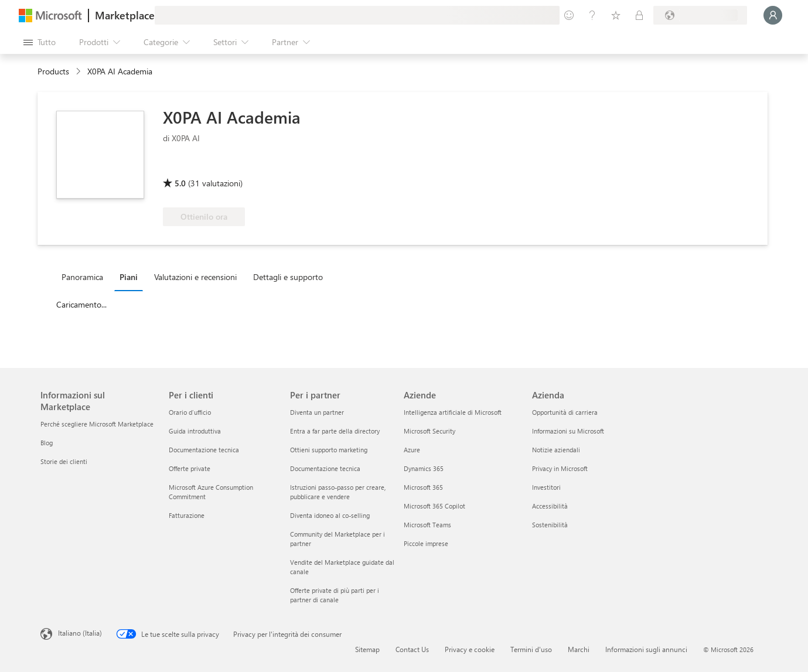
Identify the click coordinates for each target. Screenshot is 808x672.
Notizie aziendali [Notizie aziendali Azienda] (556, 450)
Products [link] (53, 71)
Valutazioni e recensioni (195, 277)
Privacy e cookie (470, 649)
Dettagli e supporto (288, 277)
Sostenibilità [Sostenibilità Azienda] (550, 525)
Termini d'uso (531, 649)
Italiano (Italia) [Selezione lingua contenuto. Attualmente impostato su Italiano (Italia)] (80, 633)
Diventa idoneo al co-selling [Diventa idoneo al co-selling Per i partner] (330, 515)
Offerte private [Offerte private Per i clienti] (190, 468)
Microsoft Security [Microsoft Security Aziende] (429, 431)
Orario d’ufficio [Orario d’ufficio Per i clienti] (190, 412)
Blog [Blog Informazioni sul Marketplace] (47, 443)
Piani (129, 277)
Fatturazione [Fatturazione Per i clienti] (187, 515)
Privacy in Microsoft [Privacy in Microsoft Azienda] (560, 468)
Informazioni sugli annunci (646, 649)
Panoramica (82, 277)
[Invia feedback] (569, 15)
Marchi (579, 649)
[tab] (85, 277)
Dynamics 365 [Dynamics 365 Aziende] (424, 468)
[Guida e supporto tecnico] (592, 15)
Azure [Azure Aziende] (412, 450)
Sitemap (367, 649)
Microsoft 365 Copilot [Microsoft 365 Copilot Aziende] (434, 506)
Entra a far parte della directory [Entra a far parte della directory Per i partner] (335, 431)
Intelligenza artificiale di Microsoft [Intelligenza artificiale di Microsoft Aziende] (453, 412)
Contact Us (412, 649)
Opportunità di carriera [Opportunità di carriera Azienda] (565, 412)
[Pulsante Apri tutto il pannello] (40, 42)
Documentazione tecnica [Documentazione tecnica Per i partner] (325, 468)
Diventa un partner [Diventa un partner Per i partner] (317, 412)
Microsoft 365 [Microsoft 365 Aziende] (423, 487)
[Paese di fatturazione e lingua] (700, 15)
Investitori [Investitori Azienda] (546, 487)
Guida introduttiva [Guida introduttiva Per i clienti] (195, 431)
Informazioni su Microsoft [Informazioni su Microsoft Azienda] (568, 431)
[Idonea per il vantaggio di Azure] (210, 166)
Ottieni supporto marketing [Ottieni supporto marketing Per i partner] (329, 450)
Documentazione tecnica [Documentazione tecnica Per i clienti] (204, 450)
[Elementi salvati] (616, 15)
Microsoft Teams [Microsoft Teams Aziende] (427, 525)
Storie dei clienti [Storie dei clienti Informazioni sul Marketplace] (64, 461)
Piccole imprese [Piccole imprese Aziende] (426, 543)
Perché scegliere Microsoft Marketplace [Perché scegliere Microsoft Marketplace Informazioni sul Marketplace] (97, 424)
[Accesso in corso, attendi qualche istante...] (773, 15)
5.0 (180, 183)
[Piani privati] (639, 15)
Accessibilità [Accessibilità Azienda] (550, 506)
